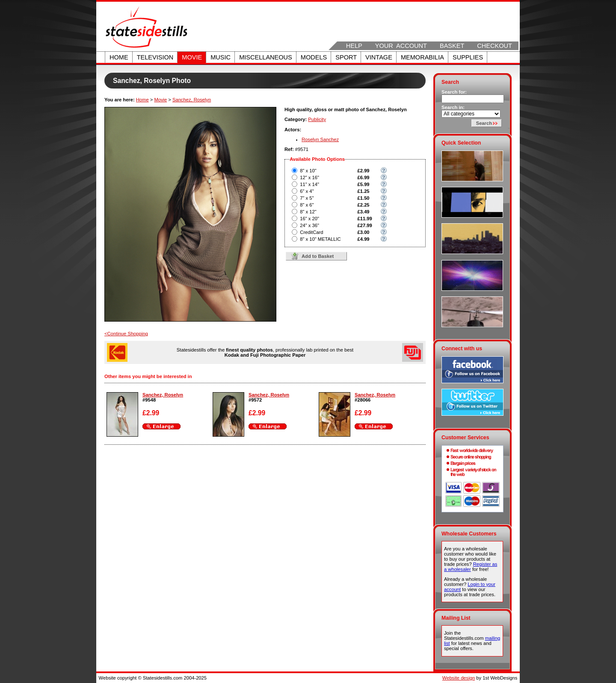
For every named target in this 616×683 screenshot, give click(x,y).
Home (119, 57)
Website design (459, 678)
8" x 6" (307, 205)
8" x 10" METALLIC (320, 239)
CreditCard (311, 232)
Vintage (379, 57)
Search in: (453, 107)
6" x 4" (307, 191)
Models (314, 57)
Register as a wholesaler (471, 567)
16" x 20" (309, 219)
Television (155, 57)
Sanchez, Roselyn (192, 100)
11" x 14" (309, 184)
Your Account (401, 46)
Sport (346, 57)
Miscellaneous (266, 57)
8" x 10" (308, 171)
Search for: (454, 92)
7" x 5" (307, 198)
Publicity (317, 119)
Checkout (495, 46)
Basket (452, 46)
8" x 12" (308, 212)
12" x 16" (309, 177)
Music (221, 57)
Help (354, 46)
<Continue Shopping (126, 334)
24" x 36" (309, 225)
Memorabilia (422, 57)
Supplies (468, 57)
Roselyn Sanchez (320, 139)
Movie (192, 57)
